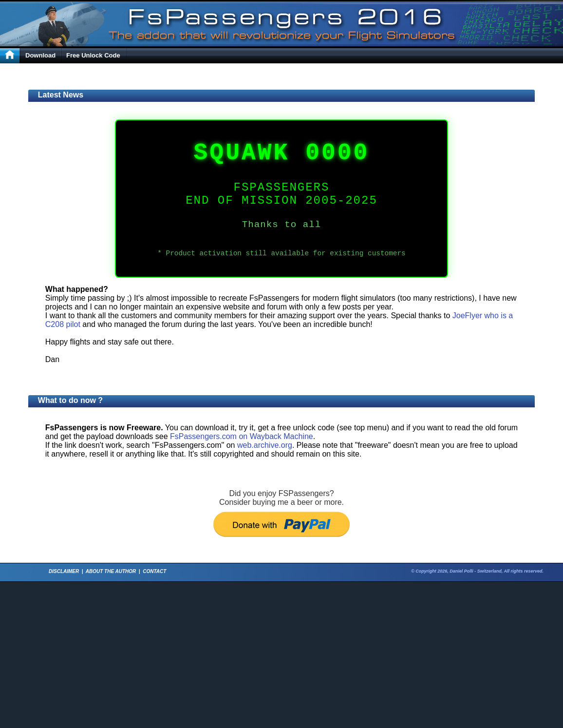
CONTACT (154, 571)
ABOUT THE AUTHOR (111, 571)
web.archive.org (265, 445)
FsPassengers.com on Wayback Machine (242, 436)
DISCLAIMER (64, 571)
